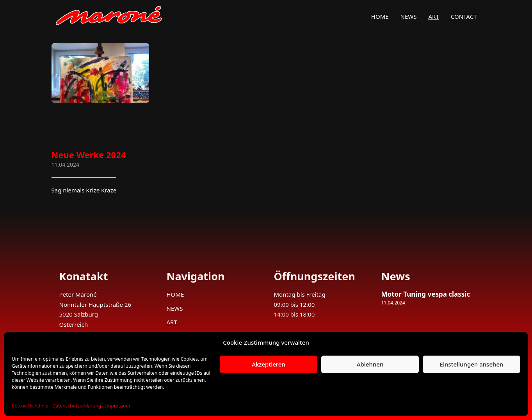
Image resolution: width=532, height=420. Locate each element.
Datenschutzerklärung (77, 406)
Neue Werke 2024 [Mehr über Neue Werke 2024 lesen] (89, 155)
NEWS (409, 16)
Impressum (117, 406)
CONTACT (464, 16)
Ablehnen (370, 364)
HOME (380, 16)
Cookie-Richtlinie (30, 406)
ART (434, 16)
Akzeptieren (269, 364)
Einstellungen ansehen (472, 364)
